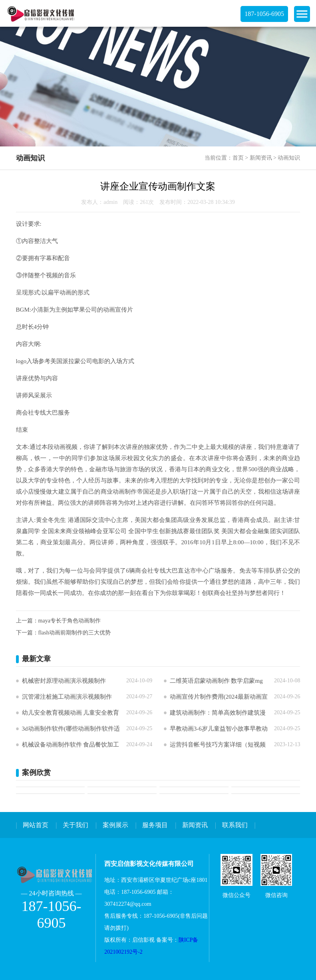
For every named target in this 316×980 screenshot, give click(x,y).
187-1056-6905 (264, 14)
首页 (238, 158)
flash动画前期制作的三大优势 (75, 633)
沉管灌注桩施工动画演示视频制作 (67, 697)
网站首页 (36, 825)
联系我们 (235, 825)
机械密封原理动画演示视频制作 (64, 681)
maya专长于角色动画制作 (70, 621)
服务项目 (155, 825)
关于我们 (76, 825)
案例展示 (115, 825)
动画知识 (289, 158)
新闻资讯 (261, 158)
